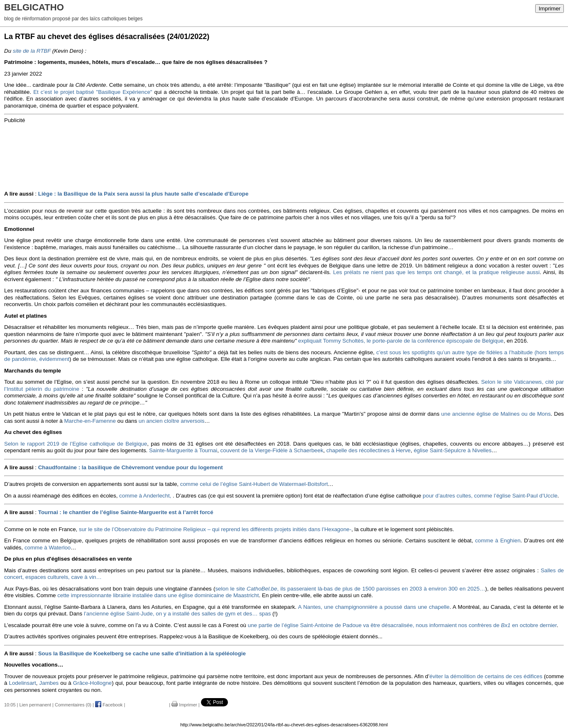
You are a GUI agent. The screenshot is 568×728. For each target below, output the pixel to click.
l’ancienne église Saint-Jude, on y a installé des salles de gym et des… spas (176, 614)
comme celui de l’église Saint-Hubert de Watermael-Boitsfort (254, 484)
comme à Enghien (497, 540)
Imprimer (550, 9)
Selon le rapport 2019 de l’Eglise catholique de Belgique (76, 444)
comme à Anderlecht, (145, 496)
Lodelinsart (23, 683)
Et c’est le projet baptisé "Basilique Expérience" (93, 92)
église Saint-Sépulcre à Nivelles (452, 450)
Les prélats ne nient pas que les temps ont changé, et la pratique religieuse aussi (436, 272)
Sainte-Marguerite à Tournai (183, 450)
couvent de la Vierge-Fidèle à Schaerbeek (272, 450)
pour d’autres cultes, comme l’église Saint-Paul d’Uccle (490, 496)
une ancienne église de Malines (481, 414)
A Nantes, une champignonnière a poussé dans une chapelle (374, 607)
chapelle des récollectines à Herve (368, 450)
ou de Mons (536, 414)
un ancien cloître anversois (172, 421)
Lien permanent (35, 705)
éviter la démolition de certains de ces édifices (486, 676)
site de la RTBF (32, 51)
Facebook (109, 705)
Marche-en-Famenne (90, 421)
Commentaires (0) (73, 705)
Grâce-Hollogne (92, 683)
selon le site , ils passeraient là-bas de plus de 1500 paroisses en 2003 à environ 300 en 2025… (350, 589)
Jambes (49, 683)
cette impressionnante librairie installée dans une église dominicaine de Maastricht (158, 595)
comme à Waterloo (48, 548)
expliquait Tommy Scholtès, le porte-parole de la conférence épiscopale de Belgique (401, 341)
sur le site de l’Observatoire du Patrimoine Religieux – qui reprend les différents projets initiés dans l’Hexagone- (215, 529)
